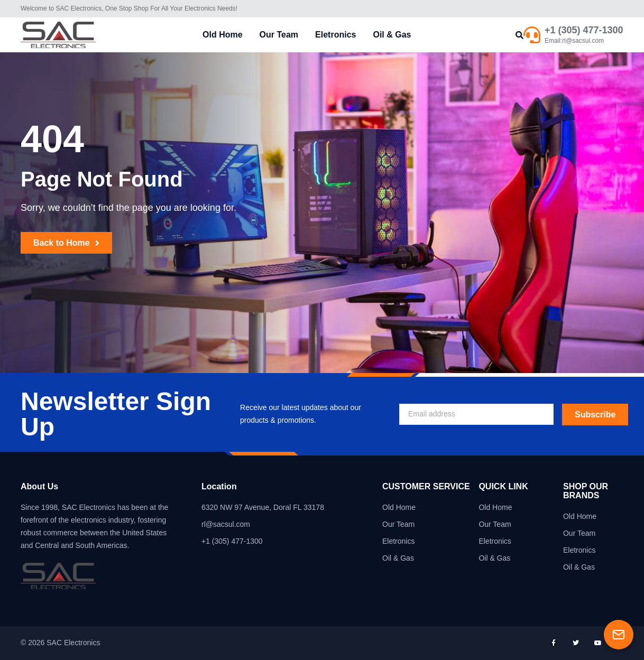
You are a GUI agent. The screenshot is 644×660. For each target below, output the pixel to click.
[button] (519, 35)
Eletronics (335, 35)
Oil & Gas (392, 35)
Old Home (223, 35)
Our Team (279, 35)
